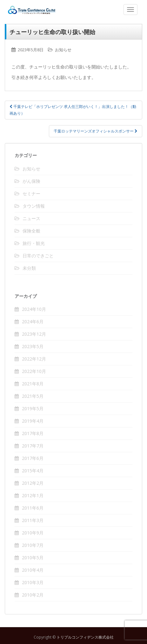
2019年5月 (33, 408)
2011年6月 (33, 508)
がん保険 (31, 181)
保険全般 (31, 231)
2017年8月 (33, 433)
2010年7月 (33, 545)
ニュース (31, 218)
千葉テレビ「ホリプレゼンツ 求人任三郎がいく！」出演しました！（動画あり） (73, 110)
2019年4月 (33, 421)
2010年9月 (33, 533)
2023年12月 (34, 334)
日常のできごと (38, 256)
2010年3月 (33, 582)
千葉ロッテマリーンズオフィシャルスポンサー (96, 131)
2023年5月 (33, 346)
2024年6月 (33, 322)
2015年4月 (33, 471)
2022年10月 (34, 371)
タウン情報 (34, 206)
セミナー (31, 193)
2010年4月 (33, 570)
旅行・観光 (34, 243)
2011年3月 (33, 520)
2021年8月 (33, 384)
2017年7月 (33, 446)
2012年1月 (33, 495)
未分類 (29, 268)
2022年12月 (34, 359)
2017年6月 (33, 458)
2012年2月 (33, 483)
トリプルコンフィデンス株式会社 (75, 10)
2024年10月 (34, 309)
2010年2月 (33, 595)
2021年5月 (33, 396)
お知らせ (63, 50)
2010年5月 (33, 558)
